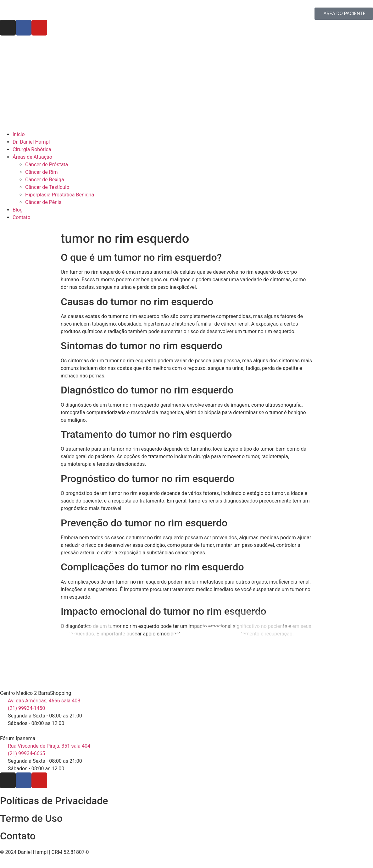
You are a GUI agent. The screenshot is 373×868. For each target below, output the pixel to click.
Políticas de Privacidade (54, 801)
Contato (18, 836)
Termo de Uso (31, 818)
